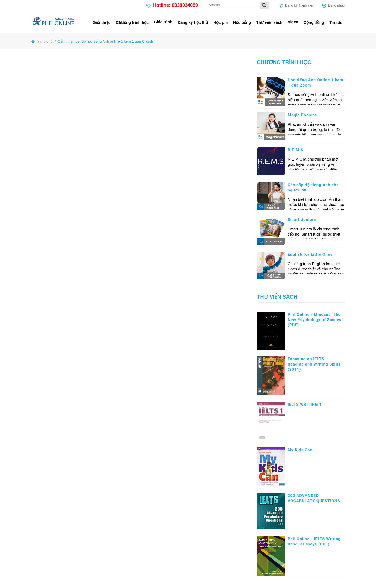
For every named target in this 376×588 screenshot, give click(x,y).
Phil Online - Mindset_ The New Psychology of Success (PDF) (316, 320)
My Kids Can (300, 450)
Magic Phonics (302, 115)
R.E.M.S (296, 150)
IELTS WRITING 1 (305, 404)
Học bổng (242, 22)
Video (293, 22)
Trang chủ (45, 41)
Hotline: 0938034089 (175, 5)
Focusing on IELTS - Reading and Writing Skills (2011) (314, 364)
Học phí (221, 22)
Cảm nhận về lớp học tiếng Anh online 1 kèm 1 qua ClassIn (106, 41)
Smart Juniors (302, 220)
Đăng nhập (336, 5)
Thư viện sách (269, 22)
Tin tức (336, 22)
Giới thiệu (102, 22)
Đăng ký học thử (193, 22)
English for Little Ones (310, 254)
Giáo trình (163, 22)
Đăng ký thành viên (300, 5)
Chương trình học (132, 22)
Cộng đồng (314, 22)
